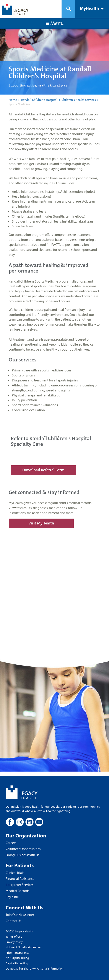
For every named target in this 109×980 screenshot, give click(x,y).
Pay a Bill (12, 897)
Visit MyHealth (41, 523)
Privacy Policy (14, 942)
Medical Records (17, 891)
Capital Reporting (17, 963)
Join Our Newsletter (20, 915)
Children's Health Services (79, 100)
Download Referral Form (43, 470)
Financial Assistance (20, 879)
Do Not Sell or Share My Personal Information (35, 968)
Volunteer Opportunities (23, 849)
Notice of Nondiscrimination (24, 947)
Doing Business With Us (22, 855)
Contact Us (13, 921)
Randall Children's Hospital (39, 100)
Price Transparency (18, 953)
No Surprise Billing (17, 958)
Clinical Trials (15, 873)
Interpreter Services (20, 885)
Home (13, 100)
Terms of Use (14, 937)
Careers (11, 843)
